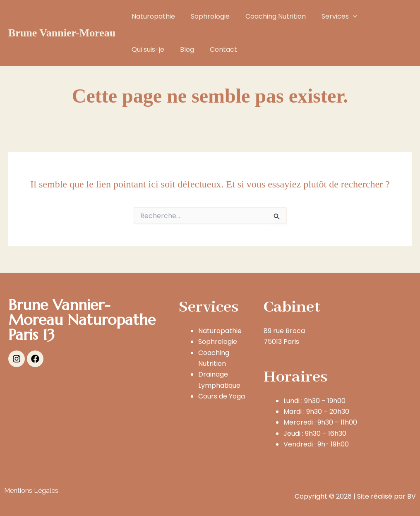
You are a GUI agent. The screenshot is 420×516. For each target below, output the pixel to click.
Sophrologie (206, 16)
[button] (344, 17)
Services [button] (331, 17)
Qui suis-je (378, 16)
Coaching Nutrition (269, 16)
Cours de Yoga (222, 396)
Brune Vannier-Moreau (62, 33)
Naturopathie (152, 16)
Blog (137, 49)
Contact (171, 49)
